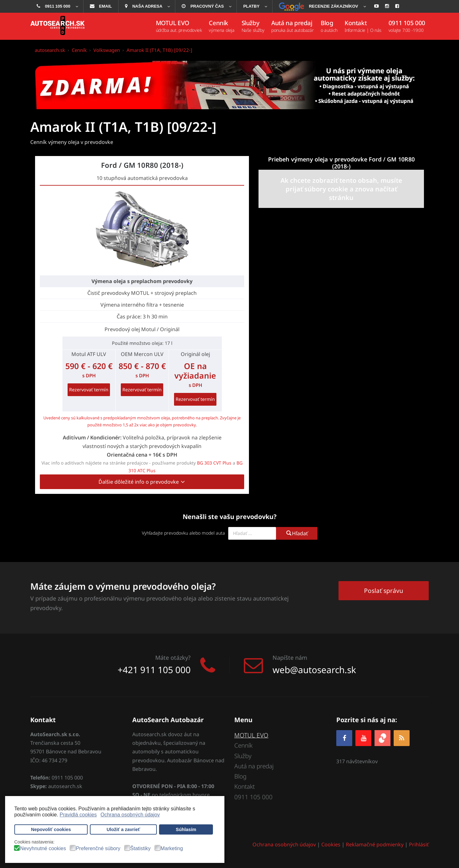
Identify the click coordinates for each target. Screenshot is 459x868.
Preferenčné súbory (98, 849)
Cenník (243, 745)
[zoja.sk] (382, 737)
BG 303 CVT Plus (214, 463)
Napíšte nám (290, 658)
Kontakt (244, 786)
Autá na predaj (254, 766)
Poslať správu (384, 591)
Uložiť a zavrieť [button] (124, 829)
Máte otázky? (173, 658)
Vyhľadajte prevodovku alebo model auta (183, 533)
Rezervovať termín (89, 390)
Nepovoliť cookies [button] (51, 829)
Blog (240, 776)
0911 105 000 (253, 797)
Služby (243, 756)
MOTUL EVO (251, 735)
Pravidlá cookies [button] (78, 815)
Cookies (331, 844)
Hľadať (297, 533)
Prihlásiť (419, 844)
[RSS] (402, 738)
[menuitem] (57, 6)
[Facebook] (344, 738)
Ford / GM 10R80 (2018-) (142, 165)
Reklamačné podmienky (375, 844)
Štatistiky (141, 849)
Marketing (172, 849)
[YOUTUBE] (363, 738)
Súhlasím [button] (186, 829)
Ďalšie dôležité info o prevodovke (142, 482)
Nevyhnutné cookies (43, 849)
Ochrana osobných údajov (284, 844)
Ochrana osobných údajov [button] (130, 815)
